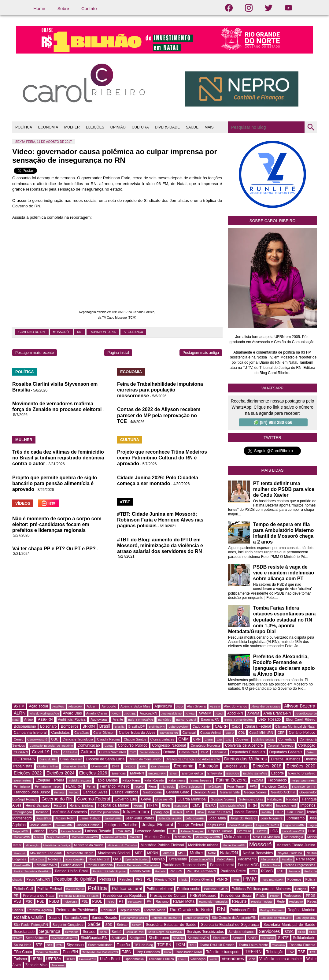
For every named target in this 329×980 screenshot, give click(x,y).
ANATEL (130, 713)
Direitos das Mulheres (245, 759)
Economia (183, 766)
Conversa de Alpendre (244, 745)
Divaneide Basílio (74, 766)
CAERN (221, 726)
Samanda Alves (76, 918)
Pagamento (247, 859)
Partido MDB (248, 865)
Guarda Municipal (192, 799)
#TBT (125, 502)
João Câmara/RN (170, 818)
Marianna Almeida (114, 837)
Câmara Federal (258, 726)
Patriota (160, 871)
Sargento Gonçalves (68, 925)
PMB (236, 880)
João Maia (217, 818)
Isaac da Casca (219, 812)
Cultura (88, 752)
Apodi (219, 713)
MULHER (72, 127)
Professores (293, 896)
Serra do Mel (135, 932)
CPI (57, 752)
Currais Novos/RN (112, 752)
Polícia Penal (75, 889)
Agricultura (163, 706)
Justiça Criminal (88, 825)
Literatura (244, 831)
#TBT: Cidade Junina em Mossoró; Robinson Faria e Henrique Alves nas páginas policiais (160, 520)
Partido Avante (72, 865)
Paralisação (306, 859)
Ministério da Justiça (57, 845)
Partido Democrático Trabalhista (138, 865)
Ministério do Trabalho (122, 845)
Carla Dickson (104, 733)
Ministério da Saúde (89, 845)
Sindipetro (137, 938)
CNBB (209, 739)
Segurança (133, 332)
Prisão (261, 896)
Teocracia (278, 945)
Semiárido (72, 932)
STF (39, 945)
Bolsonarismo (25, 726)
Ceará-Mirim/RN (261, 733)
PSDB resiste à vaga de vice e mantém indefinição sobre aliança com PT (284, 573)
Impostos (308, 805)
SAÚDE (192, 127)
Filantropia (168, 787)
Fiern (152, 786)
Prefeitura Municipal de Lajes (79, 896)
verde (213, 959)
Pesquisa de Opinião (74, 879)
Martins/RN (183, 837)
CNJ (229, 739)
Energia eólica (192, 773)
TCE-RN (164, 945)
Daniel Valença (150, 752)
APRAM (253, 713)
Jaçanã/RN (44, 818)
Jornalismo (296, 818)
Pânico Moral (269, 859)
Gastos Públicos (125, 792)
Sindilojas (119, 938)
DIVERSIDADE (167, 127)
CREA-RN (70, 752)
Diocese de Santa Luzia (105, 759)
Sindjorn (178, 938)
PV (149, 901)
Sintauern (268, 938)
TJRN (127, 952)
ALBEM (215, 706)
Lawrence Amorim (150, 831)
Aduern (92, 706)
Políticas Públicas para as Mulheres (261, 889)
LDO (173, 831)
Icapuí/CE (181, 806)
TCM (180, 945)
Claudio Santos (135, 739)
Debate (169, 752)
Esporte (277, 773)
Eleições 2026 (93, 773)
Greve (146, 799)
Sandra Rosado (105, 918)
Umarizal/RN (87, 959)
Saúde (94, 924)
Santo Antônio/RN (196, 918)
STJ (49, 945)
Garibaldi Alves (95, 792)
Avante (118, 719)
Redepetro (296, 902)
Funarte (59, 792)
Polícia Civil (23, 889)
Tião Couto (23, 952)
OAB (117, 859)
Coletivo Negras (264, 739)
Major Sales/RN (57, 837)
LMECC (261, 831)
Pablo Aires (225, 859)
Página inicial (118, 353)
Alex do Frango (236, 706)
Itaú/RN (266, 812)
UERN (36, 959)
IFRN (253, 805)
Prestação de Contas (168, 896)
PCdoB (267, 871)
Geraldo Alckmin (283, 792)
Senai (104, 932)
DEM (205, 752)
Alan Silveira (196, 706)
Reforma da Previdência (76, 910)
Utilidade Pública (161, 959)
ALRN (20, 713)
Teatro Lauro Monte (253, 945)
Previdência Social (236, 896)
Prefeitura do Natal (39, 896)
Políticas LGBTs (216, 889)
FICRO (139, 787)
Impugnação (23, 812)
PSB (17, 901)
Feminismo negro (48, 786)
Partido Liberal (222, 865)
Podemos (294, 879)
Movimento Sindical (114, 853)
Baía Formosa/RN (140, 720)
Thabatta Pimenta (302, 945)
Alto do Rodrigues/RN (44, 713)
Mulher (196, 853)
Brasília (120, 727)
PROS (311, 896)
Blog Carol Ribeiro (301, 719)
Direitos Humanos (285, 759)
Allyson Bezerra (300, 706)
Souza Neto (22, 945)
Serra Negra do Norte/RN (165, 932)
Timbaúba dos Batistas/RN (100, 952)
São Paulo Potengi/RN (31, 925)
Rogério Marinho (301, 910)
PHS (139, 879)
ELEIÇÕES (95, 127)
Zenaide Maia (37, 965)
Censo (18, 739)
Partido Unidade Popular (109, 871)
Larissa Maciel (71, 831)
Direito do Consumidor (145, 759)
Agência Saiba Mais (135, 706)
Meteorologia (294, 837)
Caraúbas (81, 733)
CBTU (230, 733)
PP (313, 889)
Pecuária (294, 871)
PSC (29, 901)
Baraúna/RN (210, 719)
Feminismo (22, 786)
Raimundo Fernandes (213, 902)
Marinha (135, 837)
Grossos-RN (164, 799)
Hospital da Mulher (114, 805)
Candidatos (60, 733)
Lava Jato (123, 831)
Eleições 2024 (61, 773)
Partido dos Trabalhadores (184, 865)
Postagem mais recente (35, 353)
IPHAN (177, 812)
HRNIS (138, 806)
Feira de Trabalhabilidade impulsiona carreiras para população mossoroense (160, 390)
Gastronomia (152, 792)
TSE (302, 952)
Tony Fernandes (148, 952)
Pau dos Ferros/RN (201, 871)
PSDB (54, 901)
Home (39, 9)
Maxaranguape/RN (208, 837)
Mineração (32, 845)
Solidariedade (304, 938)
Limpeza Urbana (220, 831)
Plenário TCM (165, 879)
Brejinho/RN (157, 727)
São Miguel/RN (305, 918)
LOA (274, 831)
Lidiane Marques (192, 831)
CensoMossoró (37, 739)
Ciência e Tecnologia (78, 739)
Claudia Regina (108, 739)
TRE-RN (253, 952)
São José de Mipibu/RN (276, 918)
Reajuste (239, 901)
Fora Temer (236, 786)
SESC (289, 932)
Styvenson (75, 945)
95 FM (19, 706)
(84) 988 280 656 (273, 422)
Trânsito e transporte (223, 952)
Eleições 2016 (236, 766)
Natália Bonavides (258, 853)
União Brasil (110, 959)
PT (121, 901)
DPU (143, 766)
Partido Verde (140, 871)
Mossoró (61, 332)
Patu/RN (176, 871)
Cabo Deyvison (178, 727)
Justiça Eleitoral (157, 825)
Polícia (310, 879)
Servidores (270, 931)
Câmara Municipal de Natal (295, 726)
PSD (41, 901)
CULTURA (140, 127)
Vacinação (198, 959)
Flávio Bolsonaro (190, 787)
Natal (212, 853)
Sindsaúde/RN (198, 938)
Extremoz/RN (22, 780)
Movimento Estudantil (46, 853)
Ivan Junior (295, 812)
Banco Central (186, 720)
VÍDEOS (23, 503)
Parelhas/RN (22, 865)
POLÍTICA (24, 127)
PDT (281, 871)
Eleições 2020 (301, 766)
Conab (109, 746)
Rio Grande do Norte (191, 910)
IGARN (266, 805)
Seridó (117, 932)
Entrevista (215, 773)
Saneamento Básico (135, 918)
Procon (275, 896)
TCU (193, 945)
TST (312, 952)
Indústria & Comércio (70, 812)
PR (16, 896)
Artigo (28, 719)
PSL (84, 901)
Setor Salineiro (37, 938)
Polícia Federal (50, 889)
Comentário (287, 739)
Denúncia (219, 752)
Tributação (275, 952)
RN (80, 332)
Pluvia (183, 880)
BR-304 (89, 726)
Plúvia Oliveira (202, 879)
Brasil (105, 726)
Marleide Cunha (157, 837)
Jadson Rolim (65, 818)
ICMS (196, 805)
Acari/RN (58, 706)
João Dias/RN (195, 818)
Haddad (292, 799)
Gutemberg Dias (251, 799)
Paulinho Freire (233, 871)
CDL (242, 733)
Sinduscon (220, 938)
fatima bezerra (200, 780)
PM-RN (222, 879)
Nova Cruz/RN (75, 859)
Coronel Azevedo (281, 745)
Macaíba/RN (22, 837)
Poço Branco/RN (272, 880)
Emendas (119, 773)
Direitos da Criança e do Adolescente (193, 759)
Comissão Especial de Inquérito (51, 746)
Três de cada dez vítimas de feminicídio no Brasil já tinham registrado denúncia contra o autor (58, 458)
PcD (253, 871)
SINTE (283, 938)
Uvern (182, 959)
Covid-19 (41, 752)
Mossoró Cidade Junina (296, 845)
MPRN (152, 853)
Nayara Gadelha (290, 853)
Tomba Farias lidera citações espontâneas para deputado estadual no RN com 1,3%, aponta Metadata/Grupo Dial (272, 620)
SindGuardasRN (94, 938)
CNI (219, 739)
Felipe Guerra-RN (303, 780)
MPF (139, 853)
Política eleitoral (159, 889)
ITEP (279, 812)
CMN (197, 739)
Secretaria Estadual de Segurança (230, 925)
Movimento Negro (80, 853)
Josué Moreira (41, 825)
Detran (311, 752)
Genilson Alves (205, 792)
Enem (174, 773)
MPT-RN (168, 853)
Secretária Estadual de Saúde (171, 925)
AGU (180, 706)
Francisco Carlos (274, 786)
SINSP (253, 938)
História (59, 805)
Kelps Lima (216, 825)
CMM (183, 739)
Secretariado (24, 932)
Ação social (38, 706)
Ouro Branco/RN (202, 859)
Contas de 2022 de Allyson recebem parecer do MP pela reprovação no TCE (159, 415)
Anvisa (190, 713)
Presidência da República (124, 896)
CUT (133, 752)
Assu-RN (45, 719)
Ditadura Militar (48, 766)
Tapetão (123, 945)
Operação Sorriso (137, 859)
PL (149, 879)
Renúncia (108, 910)
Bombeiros (70, 726)
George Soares (255, 792)
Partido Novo (272, 865)
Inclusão (42, 812)
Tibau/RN (70, 952)
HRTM (152, 805)
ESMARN (233, 773)
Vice (252, 959)
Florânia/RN (214, 787)
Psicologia (70, 902)
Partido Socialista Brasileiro (32, 871)
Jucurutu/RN (64, 825)
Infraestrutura (136, 812)
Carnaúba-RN (169, 733)
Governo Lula (126, 799)
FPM (253, 786)
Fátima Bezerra (231, 780)
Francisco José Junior (32, 792)
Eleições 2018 (267, 766)
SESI (301, 932)
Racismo (162, 901)
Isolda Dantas (246, 812)
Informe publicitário (105, 812)
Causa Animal (211, 733)
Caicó (236, 726)
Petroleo (125, 879)
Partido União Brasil (71, 871)
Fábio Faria (131, 780)
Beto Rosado (270, 719)
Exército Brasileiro (302, 773)
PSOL (97, 901)
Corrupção (307, 745)
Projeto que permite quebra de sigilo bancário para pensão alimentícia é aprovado (55, 483)
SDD (109, 925)
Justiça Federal (190, 825)
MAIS (209, 127)
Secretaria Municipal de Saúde (289, 925)
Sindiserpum (159, 938)
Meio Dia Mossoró (266, 837)
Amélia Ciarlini (97, 713)
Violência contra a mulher (281, 959)
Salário (55, 918)
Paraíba (287, 859)
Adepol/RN (75, 706)
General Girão (178, 792)
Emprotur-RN (157, 773)
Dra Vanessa (160, 766)
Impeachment (286, 805)
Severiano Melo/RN (64, 938)
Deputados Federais (286, 752)
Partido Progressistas (299, 865)
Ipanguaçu (161, 812)
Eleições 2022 (28, 773)
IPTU (190, 812)
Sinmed (238, 938)
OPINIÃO (118, 127)
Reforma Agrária (39, 910)
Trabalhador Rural (188, 952)
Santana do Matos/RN (166, 918)
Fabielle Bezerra (80, 780)
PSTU (111, 902)
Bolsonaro (48, 726)
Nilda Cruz (37, 859)
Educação (209, 766)
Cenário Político (302, 733)
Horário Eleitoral (81, 805)
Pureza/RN (135, 902)
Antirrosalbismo (172, 713)
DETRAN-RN (25, 759)
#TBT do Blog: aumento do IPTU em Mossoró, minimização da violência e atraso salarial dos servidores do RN (160, 546)
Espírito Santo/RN (255, 773)
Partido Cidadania (100, 865)
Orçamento (178, 859)
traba (168, 952)
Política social (188, 889)
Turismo (20, 959)
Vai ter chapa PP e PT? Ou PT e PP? (54, 549)
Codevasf (242, 739)
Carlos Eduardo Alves (137, 733)
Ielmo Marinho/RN (232, 806)
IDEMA (210, 805)
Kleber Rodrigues (240, 825)
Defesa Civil (188, 752)
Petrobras (107, 879)
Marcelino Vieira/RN (85, 837)
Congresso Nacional (169, 745)
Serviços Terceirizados (205, 932)
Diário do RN (48, 759)
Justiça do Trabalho (121, 825)
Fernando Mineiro (115, 786)
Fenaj (91, 786)
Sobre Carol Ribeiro (273, 221)
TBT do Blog (144, 945)
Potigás (301, 889)
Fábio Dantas (107, 780)
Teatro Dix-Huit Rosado (217, 945)
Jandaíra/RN (113, 818)
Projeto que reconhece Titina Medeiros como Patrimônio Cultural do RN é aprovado (162, 458)
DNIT (116, 766)
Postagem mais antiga (201, 353)
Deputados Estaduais (248, 752)
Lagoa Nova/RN (294, 825)
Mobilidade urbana (203, 845)
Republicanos (130, 910)
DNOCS (130, 766)
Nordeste (55, 859)
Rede (281, 901)
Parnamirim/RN (46, 865)
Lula (312, 831)
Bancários (165, 720)
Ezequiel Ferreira (50, 780)
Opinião (158, 859)
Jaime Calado (90, 818)
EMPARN (137, 773)
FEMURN (74, 786)
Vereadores (233, 959)
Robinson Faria (103, 332)
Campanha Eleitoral (30, 733)
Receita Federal (262, 902)
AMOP (116, 713)
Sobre (63, 9)
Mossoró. (20, 853)
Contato (89, 9)
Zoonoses (58, 965)
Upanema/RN (134, 959)
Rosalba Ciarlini (29, 917)
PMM (250, 879)
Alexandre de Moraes (266, 706)
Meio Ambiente (236, 837)
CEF (281, 733)
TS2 (291, 952)
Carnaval (189, 733)
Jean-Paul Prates (140, 818)
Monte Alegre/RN (234, 845)
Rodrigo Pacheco (272, 910)
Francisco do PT (304, 787)
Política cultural (127, 889)
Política (97, 888)
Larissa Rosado (98, 831)
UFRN (70, 959)
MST (182, 853)
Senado (89, 932)
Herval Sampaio (38, 805)
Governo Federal (94, 799)
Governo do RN (32, 332)
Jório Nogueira (271, 818)
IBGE (166, 805)
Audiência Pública (72, 719)
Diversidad (99, 766)
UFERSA (54, 959)
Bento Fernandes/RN (239, 720)
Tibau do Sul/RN (47, 952)
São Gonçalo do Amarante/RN (234, 918)
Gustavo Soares (223, 799)
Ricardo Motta (155, 910)
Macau (39, 837)
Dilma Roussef (71, 759)
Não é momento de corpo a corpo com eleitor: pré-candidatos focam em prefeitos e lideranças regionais (57, 524)
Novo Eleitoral (99, 859)
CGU (55, 739)
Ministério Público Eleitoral (162, 845)
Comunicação (89, 745)
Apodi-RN (235, 713)
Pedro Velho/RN (39, 879)
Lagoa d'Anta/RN (267, 825)
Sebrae (122, 925)
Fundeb (74, 792)
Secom (137, 925)
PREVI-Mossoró (203, 896)
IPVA (201, 812)
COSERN (21, 752)
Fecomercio (277, 780)
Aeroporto (109, 706)
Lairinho (38, 831)
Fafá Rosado (154, 780)
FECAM (257, 780)
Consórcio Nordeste (205, 745)
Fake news (177, 780)
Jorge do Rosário (243, 818)
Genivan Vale (230, 792)
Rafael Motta (184, 901)
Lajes (53, 831)
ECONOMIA (48, 127)
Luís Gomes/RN (293, 831)
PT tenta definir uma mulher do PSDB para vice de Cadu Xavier (284, 489)
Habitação (275, 799)
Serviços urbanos (241, 932)
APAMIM (205, 713)
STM (59, 945)
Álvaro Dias (72, 713)
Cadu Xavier (202, 726)
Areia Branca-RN (277, 713)
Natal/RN (229, 853)
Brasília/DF (137, 726)
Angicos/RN (148, 713)
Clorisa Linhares (162, 739)
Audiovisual (99, 719)
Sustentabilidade (100, 945)
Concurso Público (133, 745)
